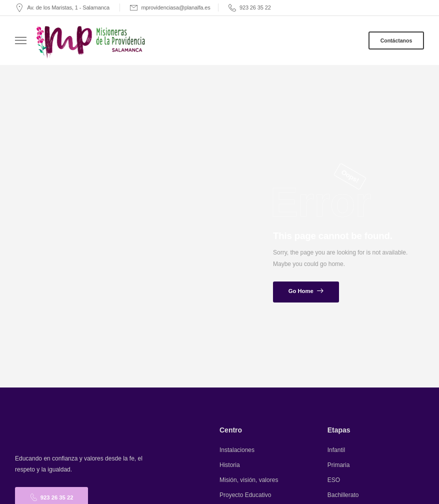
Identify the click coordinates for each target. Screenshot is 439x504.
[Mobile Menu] (21, 41)
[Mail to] (62, 8)
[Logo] (92, 42)
